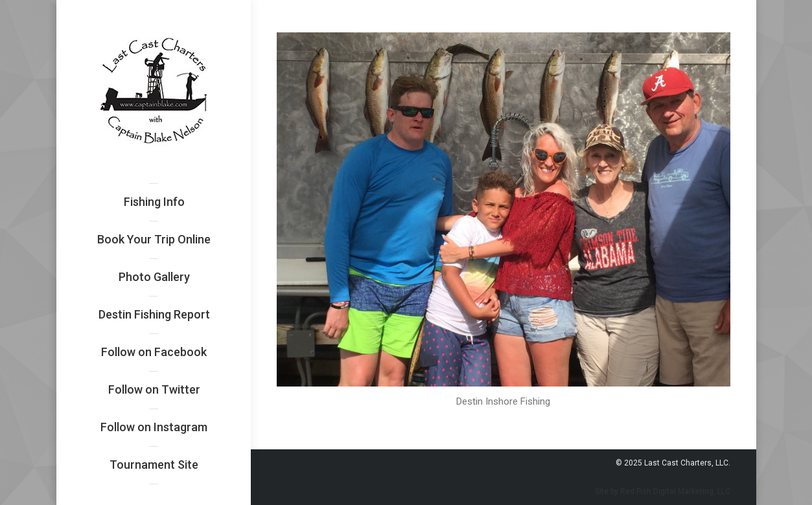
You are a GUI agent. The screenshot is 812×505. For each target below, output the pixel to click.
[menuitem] (154, 202)
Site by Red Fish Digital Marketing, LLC (663, 491)
